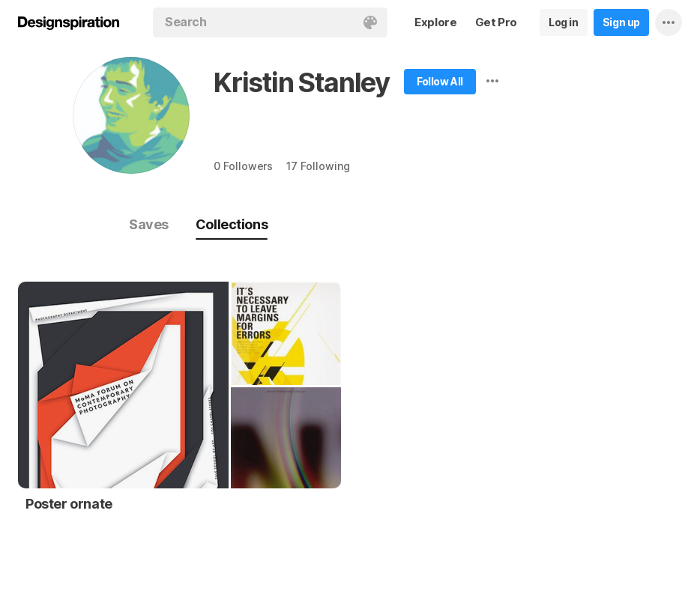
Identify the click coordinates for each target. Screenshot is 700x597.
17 (318, 166)
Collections (232, 224)
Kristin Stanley (302, 82)
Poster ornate (69, 504)
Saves (149, 224)
